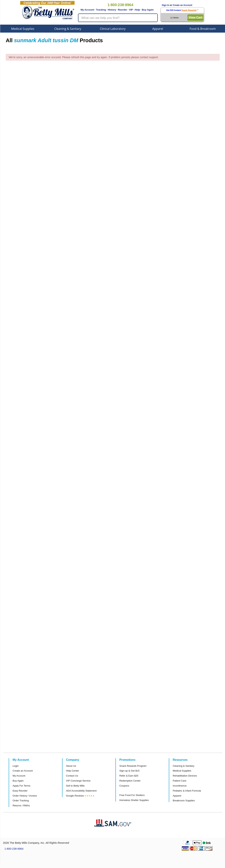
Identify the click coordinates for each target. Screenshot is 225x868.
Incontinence (180, 786)
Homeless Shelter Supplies (134, 800)
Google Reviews (75, 796)
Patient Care (179, 781)
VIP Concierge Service (78, 781)
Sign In (166, 5)
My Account (87, 10)
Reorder (123, 10)
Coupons (124, 786)
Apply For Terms (21, 786)
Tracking (101, 10)
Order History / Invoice (25, 796)
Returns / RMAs (21, 806)
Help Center (72, 771)
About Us (71, 766)
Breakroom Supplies (184, 801)
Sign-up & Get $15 (129, 771)
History (112, 10)
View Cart (195, 17)
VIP (131, 10)
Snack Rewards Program (133, 766)
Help (137, 10)
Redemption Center (130, 781)
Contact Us (72, 776)
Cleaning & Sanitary (68, 29)
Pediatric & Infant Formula (187, 791)
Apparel (158, 29)
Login (16, 766)
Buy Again (148, 10)
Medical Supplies (23, 29)
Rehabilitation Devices (185, 776)
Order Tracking (21, 801)
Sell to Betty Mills (75, 786)
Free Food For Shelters (132, 795)
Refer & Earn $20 (129, 776)
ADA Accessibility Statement (81, 791)
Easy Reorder (20, 791)
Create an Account (183, 5)
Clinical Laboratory (113, 29)
